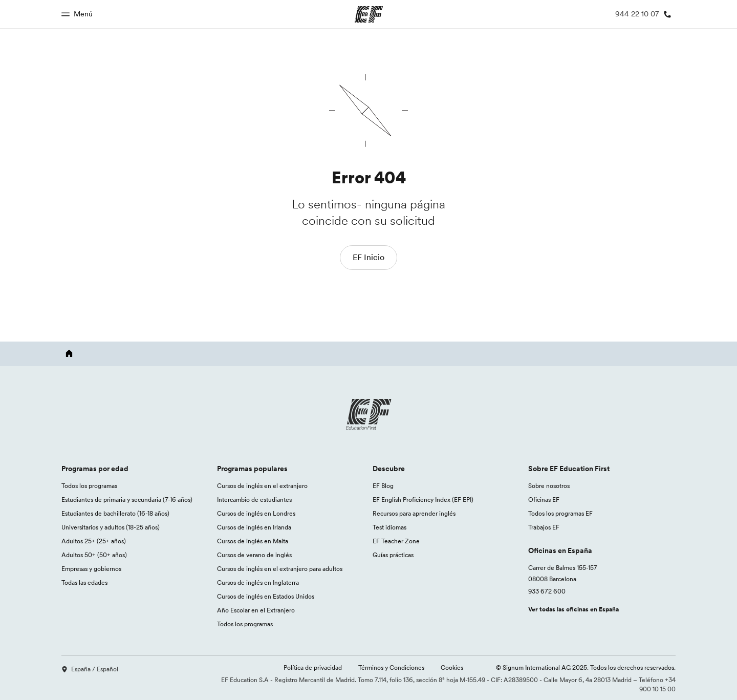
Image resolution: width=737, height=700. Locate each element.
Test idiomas (389, 527)
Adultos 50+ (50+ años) (94, 555)
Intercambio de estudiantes (254, 500)
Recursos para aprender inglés (414, 513)
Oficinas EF (544, 500)
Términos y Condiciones (391, 667)
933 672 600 (547, 591)
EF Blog (383, 486)
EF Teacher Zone (396, 541)
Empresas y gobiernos (91, 569)
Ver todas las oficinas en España (573, 609)
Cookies (452, 667)
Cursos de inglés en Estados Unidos (266, 596)
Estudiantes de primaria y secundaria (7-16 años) (127, 500)
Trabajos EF (544, 527)
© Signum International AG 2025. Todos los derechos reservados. (586, 667)
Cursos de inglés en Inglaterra (258, 582)
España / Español (90, 669)
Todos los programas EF (560, 513)
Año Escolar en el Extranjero (256, 610)
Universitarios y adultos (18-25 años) (111, 527)
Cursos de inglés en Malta (253, 541)
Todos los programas (89, 486)
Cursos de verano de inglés (254, 555)
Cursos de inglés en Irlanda (254, 527)
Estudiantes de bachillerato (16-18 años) (115, 513)
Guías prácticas (393, 555)
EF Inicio (368, 257)
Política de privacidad (313, 667)
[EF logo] (368, 414)
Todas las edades (84, 582)
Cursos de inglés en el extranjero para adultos (280, 569)
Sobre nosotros (549, 486)
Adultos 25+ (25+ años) (94, 541)
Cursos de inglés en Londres (256, 513)
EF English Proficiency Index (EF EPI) (423, 500)
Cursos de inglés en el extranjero (262, 486)
